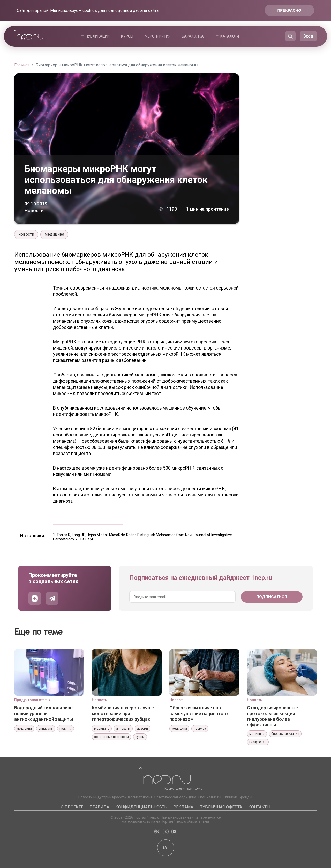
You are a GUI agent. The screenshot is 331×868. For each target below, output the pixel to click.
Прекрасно (289, 10)
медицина (54, 234)
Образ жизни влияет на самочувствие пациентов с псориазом (200, 713)
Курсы (127, 36)
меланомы (171, 288)
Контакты (259, 807)
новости (26, 234)
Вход (308, 36)
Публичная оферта (221, 807)
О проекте (72, 807)
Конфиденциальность (141, 807)
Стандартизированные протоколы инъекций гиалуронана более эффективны (272, 716)
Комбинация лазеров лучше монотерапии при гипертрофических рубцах (123, 713)
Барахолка (193, 36)
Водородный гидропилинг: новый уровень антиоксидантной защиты (44, 713)
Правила (99, 807)
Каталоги (230, 36)
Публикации (98, 36)
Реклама (183, 807)
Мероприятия (157, 36)
